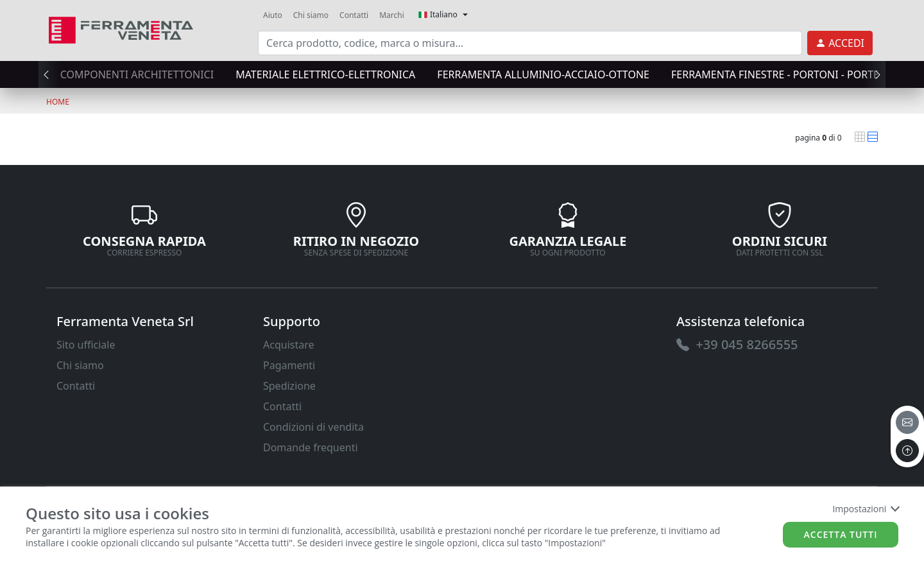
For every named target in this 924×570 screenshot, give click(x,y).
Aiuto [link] (273, 15)
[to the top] (907, 451)
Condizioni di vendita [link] (313, 427)
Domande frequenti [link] (311, 447)
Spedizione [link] (289, 386)
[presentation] (50, 74)
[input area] (530, 43)
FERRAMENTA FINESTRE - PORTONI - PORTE (775, 74)
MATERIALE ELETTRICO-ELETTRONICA (325, 74)
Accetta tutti (841, 534)
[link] (121, 29)
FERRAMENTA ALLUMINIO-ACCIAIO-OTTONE (543, 74)
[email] (907, 422)
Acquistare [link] (289, 345)
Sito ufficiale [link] (86, 345)
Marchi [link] (392, 15)
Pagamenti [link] (289, 365)
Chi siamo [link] (311, 15)
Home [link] (58, 102)
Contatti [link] (354, 15)
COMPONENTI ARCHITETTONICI (137, 74)
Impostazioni (865, 509)
